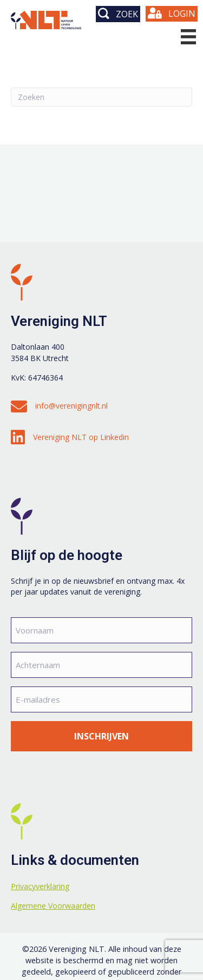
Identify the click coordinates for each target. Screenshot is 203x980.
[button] (118, 14)
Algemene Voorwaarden (53, 906)
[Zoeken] (101, 97)
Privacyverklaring (40, 886)
